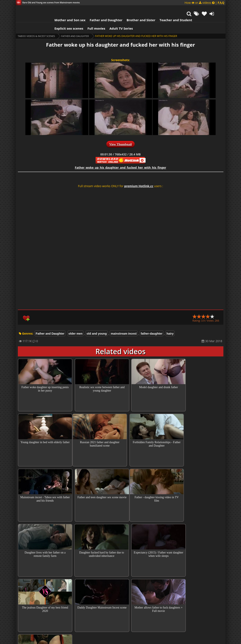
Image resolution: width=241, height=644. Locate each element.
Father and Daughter (101, 9)
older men (76, 323)
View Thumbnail (120, 134)
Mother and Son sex (65, 9)
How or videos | (205, 3)
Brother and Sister (136, 9)
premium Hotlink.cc (139, 175)
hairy (170, 323)
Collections (120, 594)
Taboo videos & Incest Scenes (37, 26)
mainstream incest (124, 323)
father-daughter (152, 323)
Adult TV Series (116, 18)
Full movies (91, 18)
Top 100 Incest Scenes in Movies (120, 582)
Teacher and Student (170, 9)
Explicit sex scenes (64, 18)
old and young (97, 323)
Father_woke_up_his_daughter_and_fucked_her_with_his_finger (120, 157)
